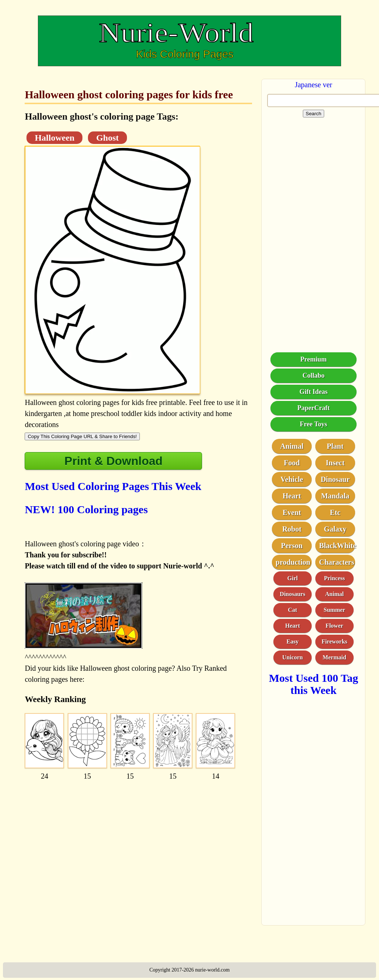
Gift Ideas (314, 392)
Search (314, 114)
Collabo (314, 376)
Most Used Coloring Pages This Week (113, 486)
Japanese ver (314, 85)
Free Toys (314, 424)
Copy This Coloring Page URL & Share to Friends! (82, 436)
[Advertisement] (138, 833)
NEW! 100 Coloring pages (86, 509)
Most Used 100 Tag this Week (314, 684)
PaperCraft (314, 408)
